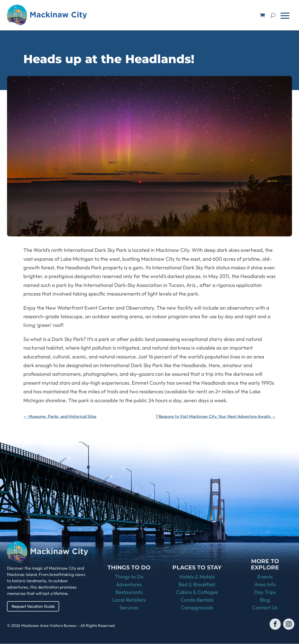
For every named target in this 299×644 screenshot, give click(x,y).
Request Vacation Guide (34, 606)
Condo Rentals (197, 600)
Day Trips (265, 592)
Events (265, 577)
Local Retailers (129, 600)
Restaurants (129, 592)
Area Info (265, 585)
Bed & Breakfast (197, 585)
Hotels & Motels (197, 577)
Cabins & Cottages (197, 592)
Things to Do (129, 577)
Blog (265, 600)
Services (129, 608)
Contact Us (265, 608)
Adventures (129, 585)
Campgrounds (197, 608)
